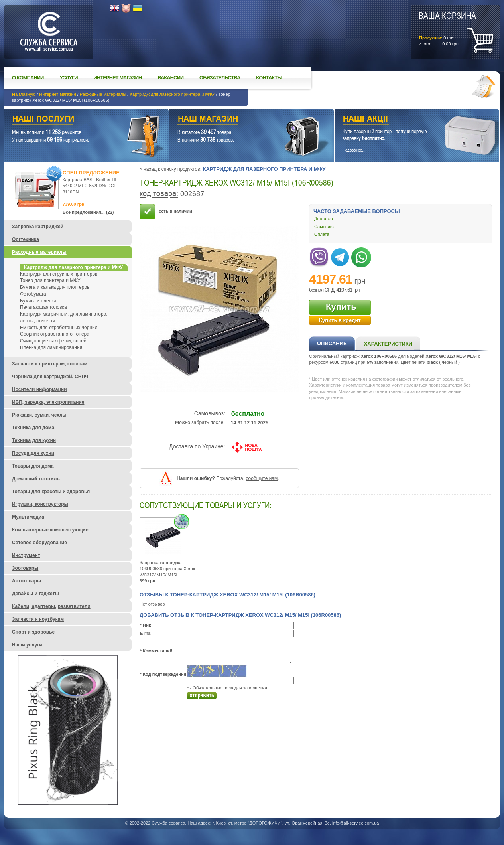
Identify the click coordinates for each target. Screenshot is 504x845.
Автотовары (27, 581)
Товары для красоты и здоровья (51, 492)
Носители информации (39, 389)
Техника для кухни (34, 440)
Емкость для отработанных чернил (59, 328)
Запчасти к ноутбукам (38, 619)
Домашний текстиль (36, 479)
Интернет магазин (118, 78)
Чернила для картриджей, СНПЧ (50, 377)
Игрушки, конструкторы (40, 504)
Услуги (68, 78)
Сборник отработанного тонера (55, 334)
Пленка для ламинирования (51, 347)
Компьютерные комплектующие (50, 530)
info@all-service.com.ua (356, 823)
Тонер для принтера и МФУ (50, 280)
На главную (24, 94)
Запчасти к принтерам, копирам (50, 364)
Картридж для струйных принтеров (59, 274)
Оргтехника (26, 239)
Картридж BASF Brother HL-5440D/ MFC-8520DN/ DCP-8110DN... (91, 186)
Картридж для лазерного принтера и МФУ (172, 94)
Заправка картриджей (38, 227)
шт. (447, 28)
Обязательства (220, 78)
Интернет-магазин (57, 94)
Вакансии (170, 78)
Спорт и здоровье (33, 632)
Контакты (269, 78)
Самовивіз (325, 227)
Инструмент (26, 555)
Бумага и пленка (38, 301)
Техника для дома (33, 428)
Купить (341, 307)
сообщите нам (262, 478)
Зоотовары (25, 568)
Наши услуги (76, 120)
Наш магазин (238, 120)
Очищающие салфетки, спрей (53, 341)
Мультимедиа (28, 517)
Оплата (322, 234)
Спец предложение (91, 173)
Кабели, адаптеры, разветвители (51, 606)
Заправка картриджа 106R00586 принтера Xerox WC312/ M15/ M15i (167, 569)
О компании (28, 78)
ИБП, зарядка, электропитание (48, 402)
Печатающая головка (43, 307)
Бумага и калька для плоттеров (55, 287)
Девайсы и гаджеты (35, 594)
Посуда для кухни (33, 453)
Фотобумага (33, 294)
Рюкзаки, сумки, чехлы (39, 415)
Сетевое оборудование (39, 543)
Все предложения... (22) (88, 212)
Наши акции (406, 120)
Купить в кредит (340, 320)
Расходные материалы (103, 94)
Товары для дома (33, 466)
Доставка (324, 219)
